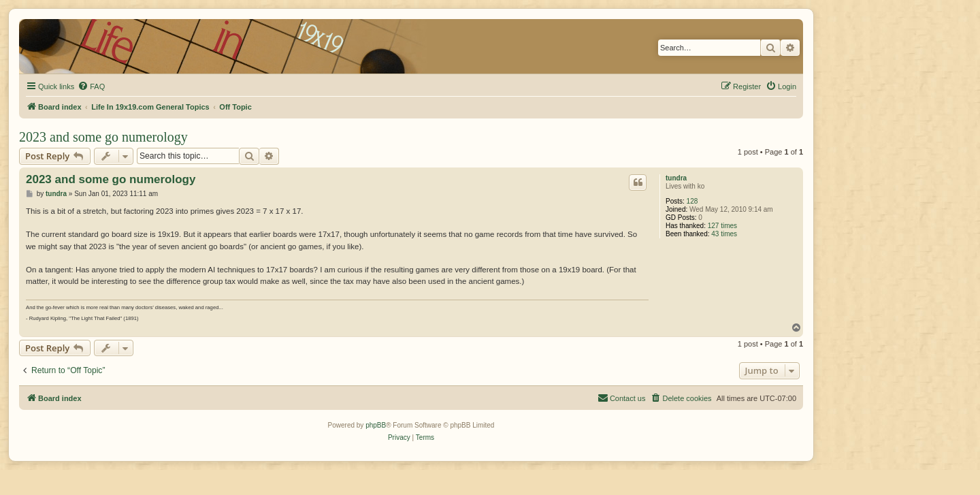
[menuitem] (91, 86)
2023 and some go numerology (103, 137)
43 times (724, 234)
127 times (722, 226)
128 (692, 201)
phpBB (376, 425)
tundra (676, 178)
